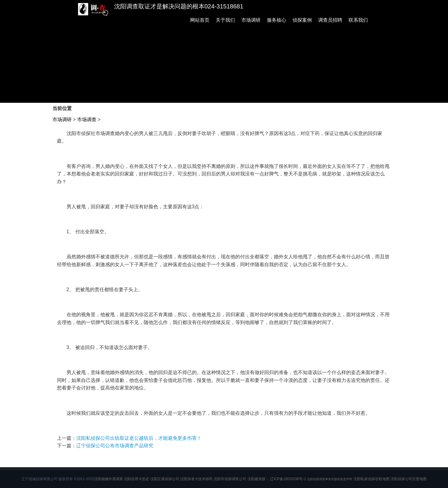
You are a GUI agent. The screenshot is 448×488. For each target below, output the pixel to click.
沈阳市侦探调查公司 (230, 479)
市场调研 (251, 20)
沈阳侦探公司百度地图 (409, 479)
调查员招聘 (330, 20)
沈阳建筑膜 (256, 479)
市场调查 (87, 120)
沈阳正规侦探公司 (165, 479)
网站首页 (200, 20)
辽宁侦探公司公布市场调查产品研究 (115, 446)
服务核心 (277, 20)
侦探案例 (302, 20)
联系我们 (358, 20)
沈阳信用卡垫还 (136, 479)
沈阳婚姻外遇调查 (108, 479)
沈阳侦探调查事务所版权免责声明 (330, 479)
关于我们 (225, 20)
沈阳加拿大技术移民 (196, 479)
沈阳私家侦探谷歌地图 (371, 479)
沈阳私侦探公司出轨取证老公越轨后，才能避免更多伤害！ (139, 438)
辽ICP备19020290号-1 (288, 479)
